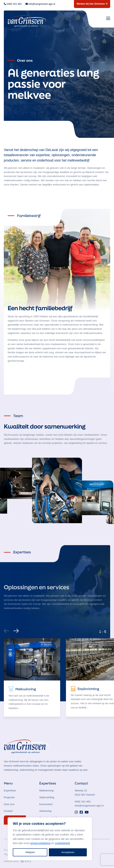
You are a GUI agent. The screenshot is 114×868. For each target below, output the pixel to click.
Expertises (10, 790)
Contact (8, 811)
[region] (50, 839)
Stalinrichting (47, 797)
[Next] (16, 630)
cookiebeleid (62, 843)
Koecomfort (46, 804)
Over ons (9, 804)
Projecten (9, 797)
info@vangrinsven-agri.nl (89, 806)
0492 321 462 (83, 802)
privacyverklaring (40, 843)
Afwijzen (30, 852)
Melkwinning (46, 790)
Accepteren (68, 852)
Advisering (45, 811)
